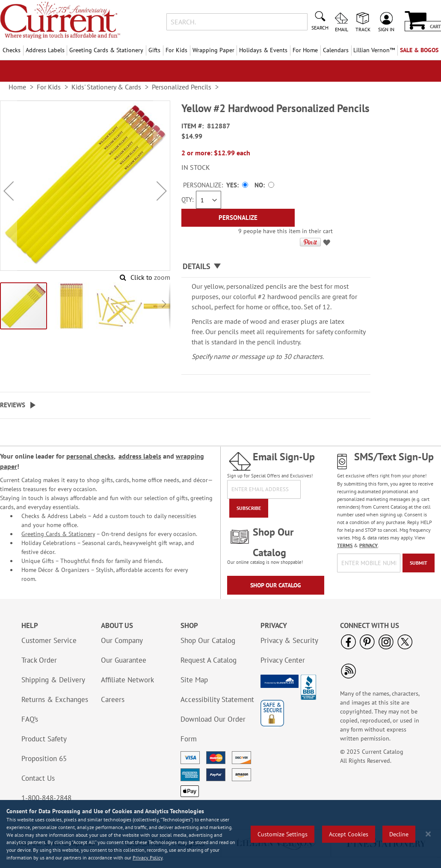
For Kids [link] (49, 87)
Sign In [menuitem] (386, 29)
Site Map (194, 680)
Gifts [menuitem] (154, 50)
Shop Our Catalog (276, 585)
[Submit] (419, 563)
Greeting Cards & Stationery (58, 534)
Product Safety (44, 739)
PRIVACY (368, 545)
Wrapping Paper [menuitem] (213, 50)
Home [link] (17, 87)
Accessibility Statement (217, 699)
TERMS (345, 545)
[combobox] (237, 22)
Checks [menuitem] (12, 50)
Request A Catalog (209, 660)
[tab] (276, 267)
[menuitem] (374, 50)
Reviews (13, 405)
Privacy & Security (289, 640)
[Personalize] (238, 218)
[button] (9, 191)
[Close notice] (428, 834)
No (259, 185)
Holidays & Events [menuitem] (263, 50)
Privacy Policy (148, 858)
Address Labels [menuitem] (45, 50)
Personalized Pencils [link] (182, 87)
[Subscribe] (249, 508)
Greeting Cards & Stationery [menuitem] (106, 50)
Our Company (122, 640)
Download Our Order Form (213, 729)
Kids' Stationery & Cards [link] (106, 87)
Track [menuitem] (363, 29)
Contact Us (38, 778)
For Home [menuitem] (305, 50)
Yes (232, 185)
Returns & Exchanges (55, 699)
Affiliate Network (127, 680)
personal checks (90, 456)
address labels (140, 456)
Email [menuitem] (342, 29)
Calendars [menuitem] (336, 50)
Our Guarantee (124, 660)
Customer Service (49, 640)
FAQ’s (30, 719)
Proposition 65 (44, 758)
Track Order (39, 660)
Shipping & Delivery (53, 680)
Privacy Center (283, 660)
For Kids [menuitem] (176, 50)
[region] (220, 834)
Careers (113, 699)
